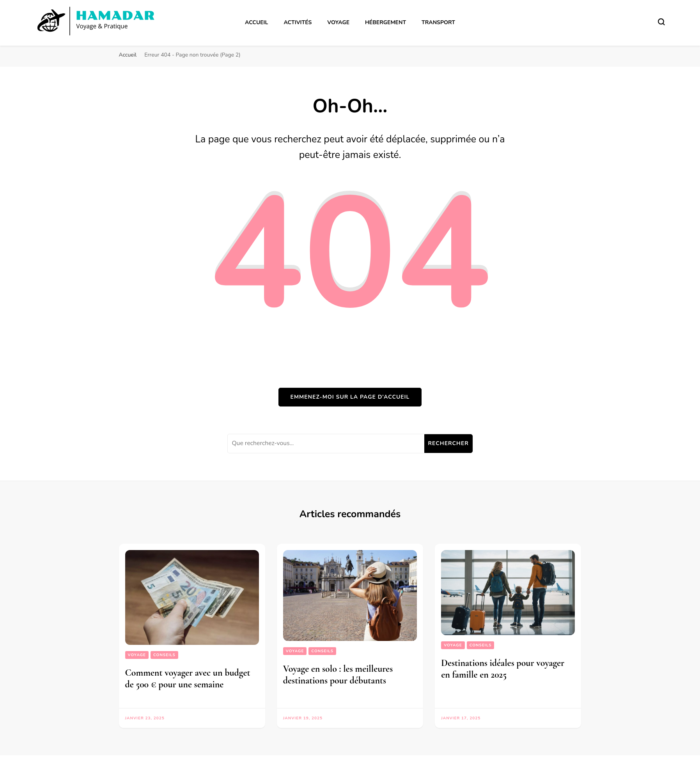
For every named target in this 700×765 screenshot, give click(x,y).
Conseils (164, 655)
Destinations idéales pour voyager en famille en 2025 (503, 669)
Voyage (338, 22)
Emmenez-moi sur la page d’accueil (350, 397)
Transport (438, 22)
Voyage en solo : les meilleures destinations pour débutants (338, 675)
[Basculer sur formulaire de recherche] (661, 22)
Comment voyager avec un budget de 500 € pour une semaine (188, 679)
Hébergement (385, 22)
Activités (298, 22)
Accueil (256, 22)
